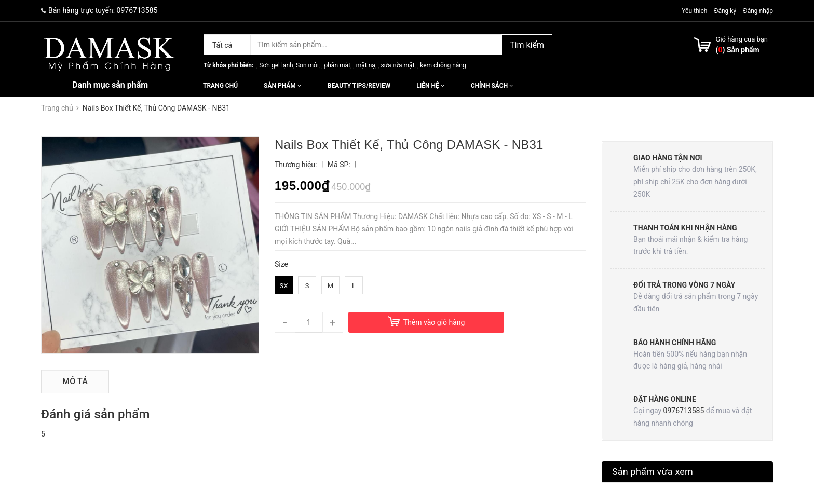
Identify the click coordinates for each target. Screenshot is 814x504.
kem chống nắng (443, 65)
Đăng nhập (758, 11)
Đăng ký (725, 11)
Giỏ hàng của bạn (742, 39)
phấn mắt (337, 65)
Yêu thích (695, 11)
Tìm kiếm (527, 45)
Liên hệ (430, 86)
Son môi (307, 65)
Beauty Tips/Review (359, 86)
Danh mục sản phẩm (110, 85)
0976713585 (137, 10)
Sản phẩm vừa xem (653, 472)
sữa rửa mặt (397, 65)
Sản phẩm (283, 86)
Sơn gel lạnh (276, 65)
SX (284, 286)
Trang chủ (220, 86)
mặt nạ (366, 65)
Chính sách (492, 86)
